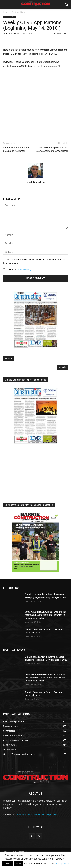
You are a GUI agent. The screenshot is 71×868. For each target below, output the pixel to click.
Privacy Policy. (62, 864)
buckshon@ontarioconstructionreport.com (37, 814)
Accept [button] (7, 864)
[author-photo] (35, 178)
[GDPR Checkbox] (4, 269)
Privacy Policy (24, 270)
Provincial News (18, 12)
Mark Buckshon (13, 33)
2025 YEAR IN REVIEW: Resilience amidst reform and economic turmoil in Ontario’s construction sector (45, 615)
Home (6, 12)
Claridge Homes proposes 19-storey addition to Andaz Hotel (52, 149)
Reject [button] (19, 864)
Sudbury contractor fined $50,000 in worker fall (16, 149)
